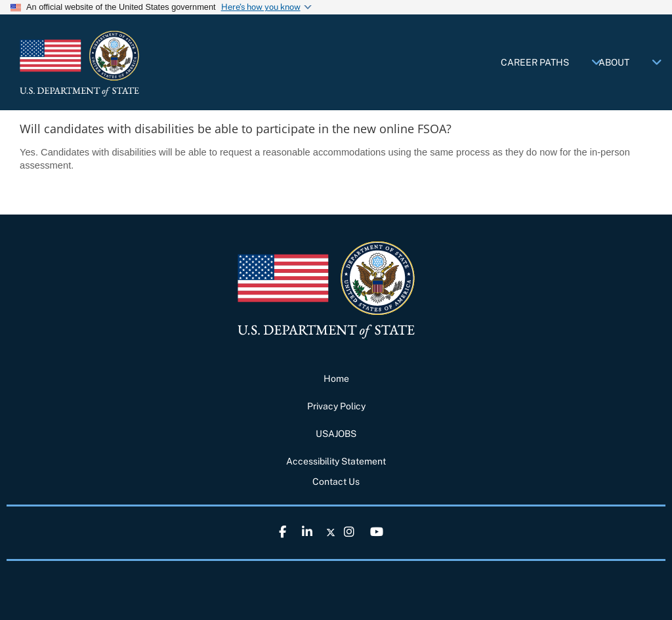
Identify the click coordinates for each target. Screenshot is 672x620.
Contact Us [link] (336, 482)
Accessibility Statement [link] (336, 461)
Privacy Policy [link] (336, 406)
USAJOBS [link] (336, 434)
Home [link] (336, 379)
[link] (118, 64)
